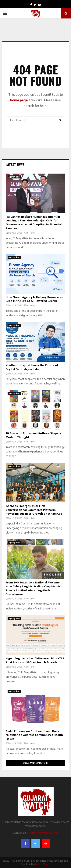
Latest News (15, 165)
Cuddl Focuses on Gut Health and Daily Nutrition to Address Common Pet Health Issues (34, 735)
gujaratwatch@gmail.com (43, 833)
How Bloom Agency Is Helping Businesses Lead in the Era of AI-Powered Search (34, 299)
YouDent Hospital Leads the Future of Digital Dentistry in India (32, 367)
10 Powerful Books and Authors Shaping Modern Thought (34, 435)
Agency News (14, 177)
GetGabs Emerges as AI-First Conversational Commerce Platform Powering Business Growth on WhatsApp (34, 510)
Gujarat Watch (43, 864)
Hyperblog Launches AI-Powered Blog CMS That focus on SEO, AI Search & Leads (35, 661)
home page (19, 100)
